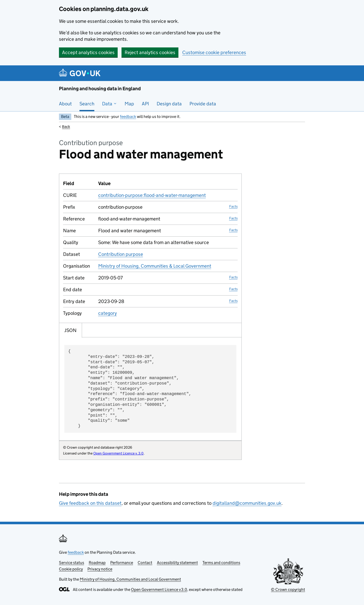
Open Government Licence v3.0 (159, 589)
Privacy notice (100, 569)
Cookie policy (71, 569)
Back (66, 127)
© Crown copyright (288, 589)
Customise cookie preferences (214, 52)
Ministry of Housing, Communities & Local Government (155, 266)
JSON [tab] (70, 330)
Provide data (203, 104)
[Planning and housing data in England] (81, 73)
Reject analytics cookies (150, 52)
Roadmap (97, 563)
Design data (169, 104)
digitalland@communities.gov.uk (247, 503)
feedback (128, 117)
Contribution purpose (121, 254)
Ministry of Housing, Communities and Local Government (130, 579)
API (145, 104)
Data (109, 104)
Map (129, 104)
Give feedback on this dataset (90, 503)
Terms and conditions (221, 563)
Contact (145, 563)
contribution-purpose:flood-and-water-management (152, 195)
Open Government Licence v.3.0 (118, 453)
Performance (122, 563)
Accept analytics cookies (88, 52)
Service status (72, 563)
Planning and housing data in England (100, 89)
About (65, 104)
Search (87, 104)
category (108, 313)
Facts (233, 206)
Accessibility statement (177, 563)
